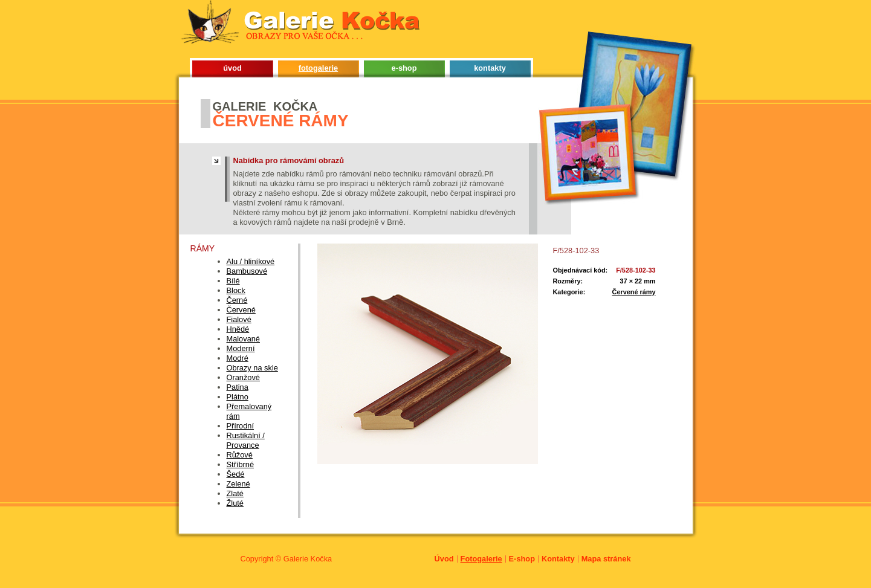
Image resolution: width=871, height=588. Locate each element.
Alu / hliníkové (251, 261)
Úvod (444, 559)
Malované (244, 339)
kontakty (490, 68)
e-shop (404, 68)
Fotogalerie (481, 559)
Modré (238, 358)
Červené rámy (634, 292)
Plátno (238, 397)
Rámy (203, 248)
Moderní (241, 348)
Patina (238, 387)
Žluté (235, 503)
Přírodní (241, 426)
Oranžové (243, 377)
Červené (241, 310)
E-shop (522, 559)
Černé (237, 300)
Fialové (239, 319)
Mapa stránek (606, 559)
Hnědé (238, 329)
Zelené (238, 484)
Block (236, 290)
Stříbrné (241, 464)
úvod (232, 68)
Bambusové (247, 271)
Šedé (236, 474)
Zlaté (235, 493)
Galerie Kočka (308, 559)
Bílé (233, 281)
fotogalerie (318, 68)
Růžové (240, 455)
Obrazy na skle (252, 368)
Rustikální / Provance (246, 440)
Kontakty (558, 559)
